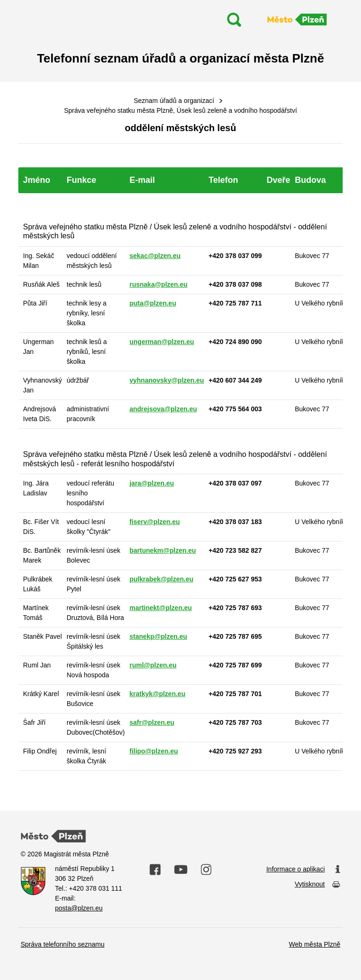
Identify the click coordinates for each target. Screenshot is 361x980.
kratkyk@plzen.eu (157, 694)
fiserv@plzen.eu (154, 522)
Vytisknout (318, 885)
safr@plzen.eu (152, 722)
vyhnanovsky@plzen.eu (166, 380)
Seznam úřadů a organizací (174, 101)
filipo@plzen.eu (153, 751)
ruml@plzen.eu (153, 665)
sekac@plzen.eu (155, 256)
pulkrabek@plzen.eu (161, 579)
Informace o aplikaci (303, 870)
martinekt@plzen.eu (161, 608)
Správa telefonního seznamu (63, 944)
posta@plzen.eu (79, 908)
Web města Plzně (315, 944)
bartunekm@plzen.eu (162, 550)
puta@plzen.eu (153, 303)
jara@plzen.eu (152, 483)
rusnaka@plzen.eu (158, 284)
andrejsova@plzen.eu (163, 409)
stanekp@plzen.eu (158, 636)
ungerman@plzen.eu (161, 342)
